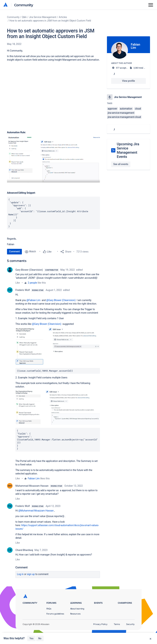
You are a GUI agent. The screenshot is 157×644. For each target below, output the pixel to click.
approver (112, 109)
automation (126, 109)
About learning (77, 609)
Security (130, 624)
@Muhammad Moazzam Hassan (36, 511)
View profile (129, 81)
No (40, 638)
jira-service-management (121, 113)
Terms (117, 624)
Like (18, 283)
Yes (31, 638)
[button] (53, 159)
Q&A (24, 17)
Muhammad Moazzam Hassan (32, 486)
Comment (14, 251)
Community (24, 5)
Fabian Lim (34, 478)
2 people (32, 283)
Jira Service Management (43, 17)
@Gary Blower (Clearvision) (61, 300)
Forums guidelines (55, 614)
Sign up (31, 574)
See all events (121, 164)
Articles (63, 17)
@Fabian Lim (33, 300)
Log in (20, 574)
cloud (138, 109)
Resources (75, 614)
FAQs (49, 609)
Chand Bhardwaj (24, 550)
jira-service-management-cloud (124, 117)
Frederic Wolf (23, 290)
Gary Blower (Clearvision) (29, 270)
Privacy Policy (100, 624)
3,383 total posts (141, 68)
